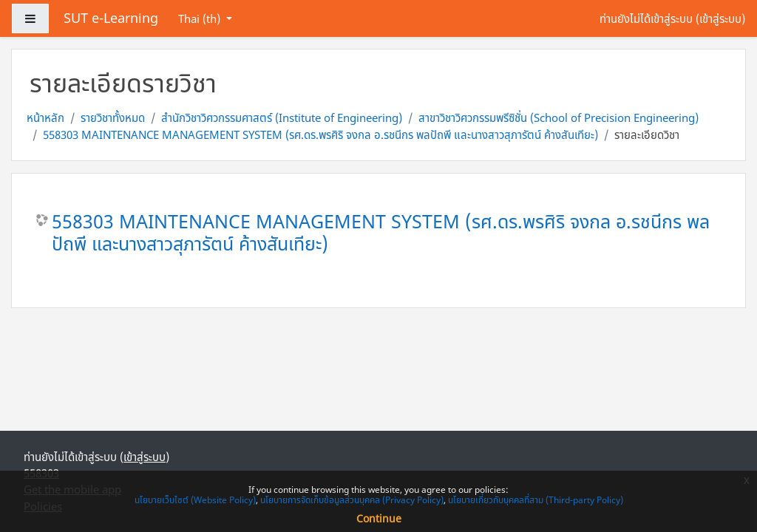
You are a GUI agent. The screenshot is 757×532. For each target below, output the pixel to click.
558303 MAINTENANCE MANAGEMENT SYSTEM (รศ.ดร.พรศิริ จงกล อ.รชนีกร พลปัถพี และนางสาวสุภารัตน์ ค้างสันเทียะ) (320, 134)
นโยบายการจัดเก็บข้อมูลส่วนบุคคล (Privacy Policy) (352, 500)
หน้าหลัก (45, 117)
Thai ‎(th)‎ (201, 18)
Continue (379, 518)
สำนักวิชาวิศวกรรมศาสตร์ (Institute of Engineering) (282, 117)
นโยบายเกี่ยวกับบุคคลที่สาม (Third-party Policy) (536, 500)
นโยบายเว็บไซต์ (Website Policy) (195, 500)
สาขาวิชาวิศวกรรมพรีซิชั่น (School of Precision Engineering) (559, 117)
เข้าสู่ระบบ (720, 18)
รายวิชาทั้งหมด (113, 117)
